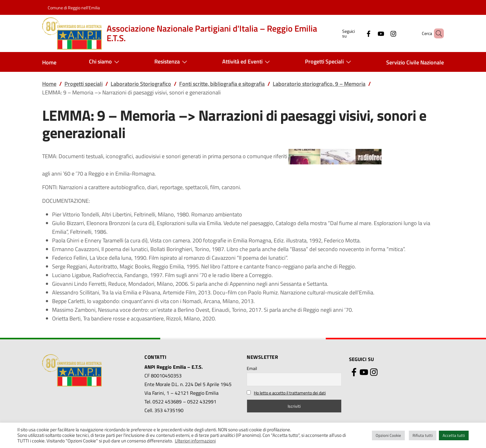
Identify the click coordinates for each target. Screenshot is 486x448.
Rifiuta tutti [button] (423, 435)
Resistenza (172, 62)
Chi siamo (105, 62)
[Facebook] (358, 33)
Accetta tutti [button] (454, 435)
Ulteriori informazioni (195, 441)
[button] (436, 33)
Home (49, 62)
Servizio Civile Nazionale (415, 62)
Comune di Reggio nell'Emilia (74, 8)
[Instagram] (383, 33)
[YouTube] (370, 33)
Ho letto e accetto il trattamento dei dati (290, 393)
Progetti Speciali (329, 62)
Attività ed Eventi (247, 62)
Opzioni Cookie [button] (388, 435)
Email (252, 368)
